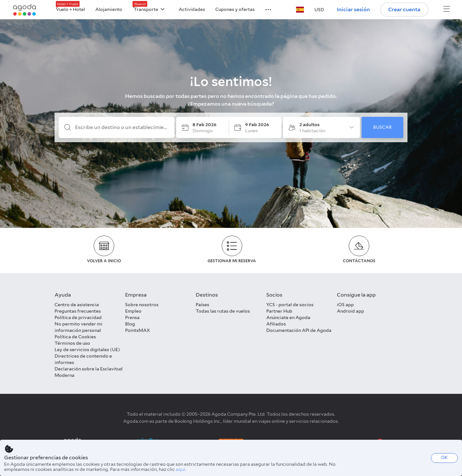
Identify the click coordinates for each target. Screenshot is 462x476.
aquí (180, 469)
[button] (264, 9)
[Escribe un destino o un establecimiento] (122, 127)
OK (444, 458)
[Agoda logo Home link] (25, 10)
